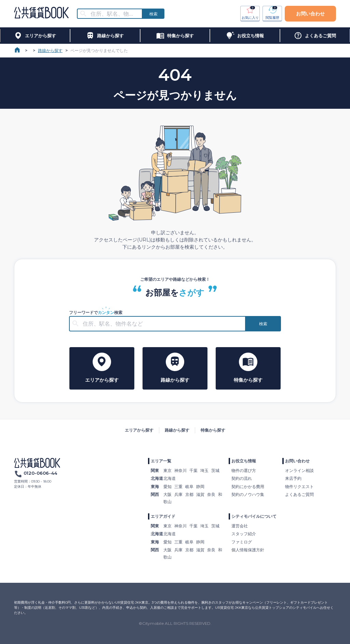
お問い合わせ (310, 14)
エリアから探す (139, 430)
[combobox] (114, 14)
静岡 (200, 487)
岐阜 (189, 487)
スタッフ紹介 (244, 534)
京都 (189, 494)
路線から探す (50, 50)
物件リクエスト (299, 487)
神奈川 (180, 470)
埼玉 (204, 470)
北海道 (170, 478)
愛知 (167, 487)
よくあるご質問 (299, 494)
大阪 (167, 494)
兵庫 (178, 494)
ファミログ (242, 542)
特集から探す (213, 430)
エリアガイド (163, 516)
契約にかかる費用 (248, 487)
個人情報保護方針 (248, 550)
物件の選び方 (244, 470)
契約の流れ (242, 478)
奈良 (211, 494)
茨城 (215, 470)
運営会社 (240, 526)
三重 (178, 487)
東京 (167, 470)
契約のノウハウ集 (248, 494)
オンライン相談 (299, 470)
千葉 (193, 470)
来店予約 (293, 478)
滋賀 (200, 494)
